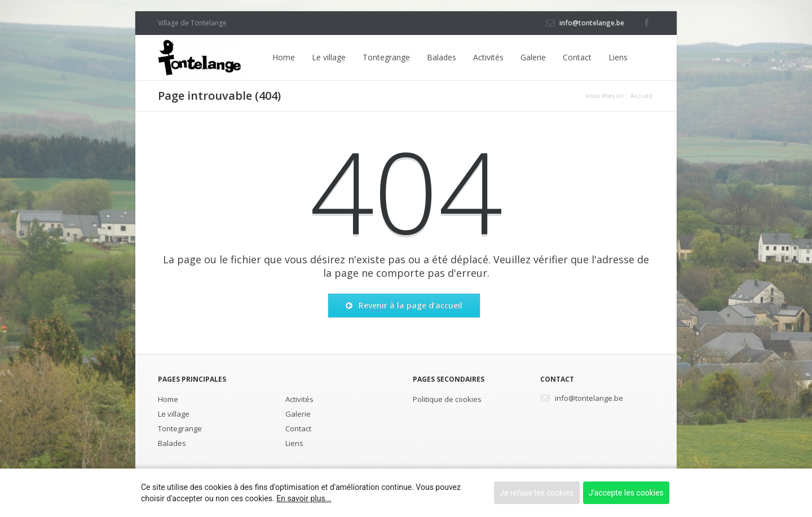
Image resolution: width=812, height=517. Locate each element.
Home (284, 57)
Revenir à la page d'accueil (404, 306)
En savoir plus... (304, 498)
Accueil (641, 96)
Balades (442, 57)
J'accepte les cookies (626, 493)
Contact (577, 57)
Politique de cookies (447, 399)
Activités (488, 57)
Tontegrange (386, 57)
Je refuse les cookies (537, 493)
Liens (618, 57)
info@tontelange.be (592, 23)
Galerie (533, 57)
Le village (329, 57)
